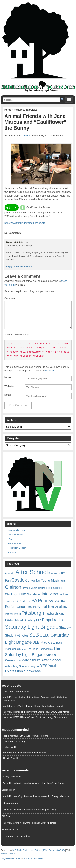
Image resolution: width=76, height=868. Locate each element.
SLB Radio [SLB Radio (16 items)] (41, 647)
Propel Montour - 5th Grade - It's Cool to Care (25, 741)
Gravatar (49, 376)
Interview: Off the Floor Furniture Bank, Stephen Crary (29, 814)
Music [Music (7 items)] (16, 606)
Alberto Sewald (10, 763)
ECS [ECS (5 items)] (48, 593)
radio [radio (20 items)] (58, 625)
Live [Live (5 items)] (61, 599)
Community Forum (17, 535)
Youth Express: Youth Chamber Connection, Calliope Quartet (33, 711)
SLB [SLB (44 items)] (34, 640)
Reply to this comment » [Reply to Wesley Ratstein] (19, 266)
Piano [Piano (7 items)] (8, 619)
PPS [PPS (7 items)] (39, 625)
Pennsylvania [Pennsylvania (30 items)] (52, 605)
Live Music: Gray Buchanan (17, 697)
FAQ (10, 544)
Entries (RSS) (41, 855)
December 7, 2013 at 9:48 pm (19, 246)
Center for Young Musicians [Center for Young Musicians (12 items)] (45, 585)
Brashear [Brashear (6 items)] (53, 578)
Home (8, 110)
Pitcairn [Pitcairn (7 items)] (17, 619)
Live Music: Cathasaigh (14, 746)
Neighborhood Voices (11, 863)
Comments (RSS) (57, 855)
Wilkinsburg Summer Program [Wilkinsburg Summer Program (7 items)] (22, 671)
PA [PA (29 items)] (34, 605)
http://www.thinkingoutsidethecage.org (25, 223)
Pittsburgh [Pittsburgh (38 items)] (33, 618)
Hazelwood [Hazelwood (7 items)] (35, 599)
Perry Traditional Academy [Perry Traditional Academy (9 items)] (50, 612)
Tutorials (12, 557)
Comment (10, 298)
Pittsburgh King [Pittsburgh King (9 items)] (55, 619)
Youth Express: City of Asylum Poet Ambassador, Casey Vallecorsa (36, 801)
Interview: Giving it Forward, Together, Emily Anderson (30, 828)
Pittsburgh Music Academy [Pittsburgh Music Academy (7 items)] (20, 625)
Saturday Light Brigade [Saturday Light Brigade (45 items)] (32, 632)
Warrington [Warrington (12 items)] (13, 665)
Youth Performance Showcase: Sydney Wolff (25, 757)
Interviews (32, 110)
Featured (19, 110)
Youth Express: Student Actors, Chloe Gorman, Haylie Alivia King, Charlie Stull (35, 704)
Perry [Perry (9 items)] (29, 612)
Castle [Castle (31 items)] (18, 585)
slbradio (25, 136)
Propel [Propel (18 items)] (48, 625)
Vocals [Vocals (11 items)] (51, 660)
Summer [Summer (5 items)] (22, 654)
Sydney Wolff (9, 752)
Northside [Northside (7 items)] (25, 606)
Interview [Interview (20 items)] (50, 599)
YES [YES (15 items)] (44, 671)
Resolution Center (17, 553)
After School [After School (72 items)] (32, 577)
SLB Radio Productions (23, 855)
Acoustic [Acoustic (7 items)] (10, 578)
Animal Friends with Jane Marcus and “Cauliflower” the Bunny (33, 788)
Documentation (15, 539)
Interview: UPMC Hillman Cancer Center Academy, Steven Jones (35, 722)
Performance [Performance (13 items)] (15, 611)
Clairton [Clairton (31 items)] (13, 592)
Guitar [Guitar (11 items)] (23, 599)
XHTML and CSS (9, 858)
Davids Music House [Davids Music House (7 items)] (34, 593)
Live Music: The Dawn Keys (17, 841)
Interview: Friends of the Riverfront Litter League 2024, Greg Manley (36, 717)
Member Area (14, 548)
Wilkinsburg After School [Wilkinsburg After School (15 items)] (41, 665)
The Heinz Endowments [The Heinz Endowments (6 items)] (40, 654)
